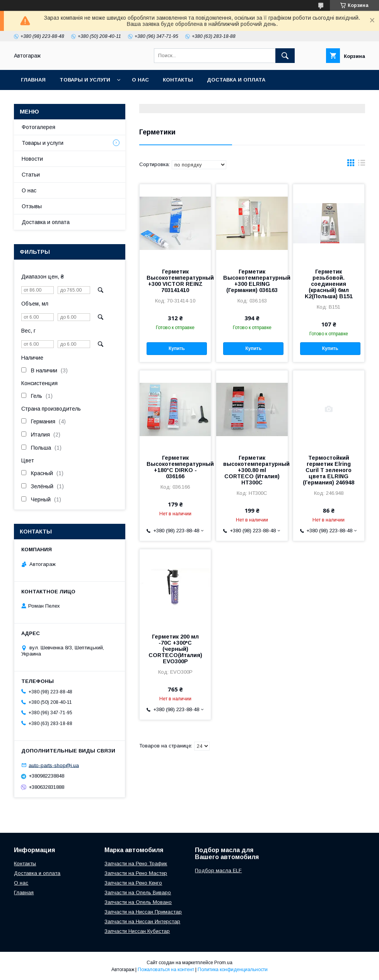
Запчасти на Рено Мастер (136, 873)
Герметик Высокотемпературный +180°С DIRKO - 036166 (175, 467)
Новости (32, 159)
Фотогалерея (38, 127)
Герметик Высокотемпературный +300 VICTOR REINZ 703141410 (175, 281)
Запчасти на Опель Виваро (138, 893)
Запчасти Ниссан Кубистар (137, 931)
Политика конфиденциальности (233, 970)
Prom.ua (223, 963)
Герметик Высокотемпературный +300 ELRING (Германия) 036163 (252, 281)
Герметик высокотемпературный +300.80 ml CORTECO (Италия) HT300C (252, 470)
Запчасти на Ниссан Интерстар (142, 921)
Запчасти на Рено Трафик (136, 864)
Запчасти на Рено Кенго (133, 883)
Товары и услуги (85, 80)
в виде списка (362, 165)
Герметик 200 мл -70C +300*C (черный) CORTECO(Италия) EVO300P (175, 649)
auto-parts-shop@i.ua (54, 765)
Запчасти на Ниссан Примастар (143, 912)
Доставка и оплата (236, 80)
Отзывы (32, 206)
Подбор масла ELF (218, 870)
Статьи (31, 175)
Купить (177, 348)
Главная (33, 80)
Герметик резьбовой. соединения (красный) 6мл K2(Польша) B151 (329, 284)
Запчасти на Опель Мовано (138, 902)
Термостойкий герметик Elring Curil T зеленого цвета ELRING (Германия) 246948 (329, 470)
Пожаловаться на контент (166, 970)
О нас (140, 80)
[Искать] (285, 56)
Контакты (178, 80)
